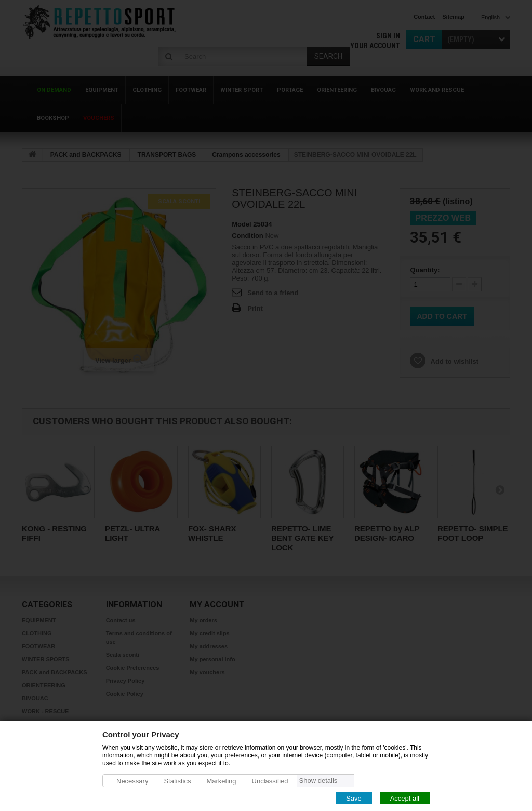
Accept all (405, 798)
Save (354, 798)
